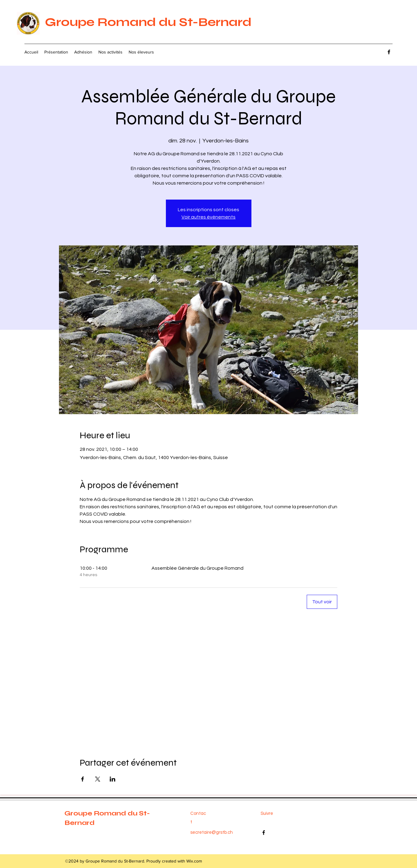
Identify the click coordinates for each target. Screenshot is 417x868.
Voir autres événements (209, 217)
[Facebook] (389, 52)
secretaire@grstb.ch (212, 832)
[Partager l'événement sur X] (98, 779)
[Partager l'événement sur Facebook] (83, 779)
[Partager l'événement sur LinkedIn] (113, 779)
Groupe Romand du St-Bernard (148, 22)
